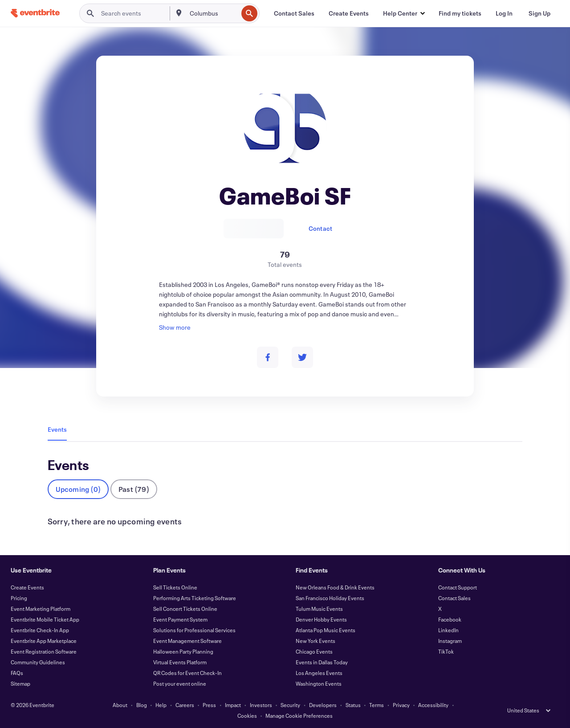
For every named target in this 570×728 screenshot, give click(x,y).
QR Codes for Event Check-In (187, 673)
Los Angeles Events (319, 673)
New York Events (316, 641)
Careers (185, 705)
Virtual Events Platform (180, 662)
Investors (261, 705)
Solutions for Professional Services (194, 630)
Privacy (401, 705)
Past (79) (134, 489)
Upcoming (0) (78, 489)
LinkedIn (448, 630)
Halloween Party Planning (183, 651)
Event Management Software (187, 641)
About (120, 705)
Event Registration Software (44, 651)
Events (57, 429)
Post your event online (180, 683)
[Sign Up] (539, 13)
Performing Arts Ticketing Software (195, 598)
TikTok (446, 651)
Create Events (27, 587)
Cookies (247, 716)
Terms (377, 705)
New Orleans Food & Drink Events (335, 587)
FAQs (17, 673)
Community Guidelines (38, 662)
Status (353, 705)
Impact (233, 705)
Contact (320, 228)
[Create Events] (349, 13)
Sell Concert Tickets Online (185, 609)
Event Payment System (180, 619)
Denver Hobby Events (321, 619)
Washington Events (319, 683)
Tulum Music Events (319, 609)
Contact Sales (454, 598)
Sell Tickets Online (175, 587)
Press (209, 705)
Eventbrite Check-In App (40, 630)
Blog (142, 705)
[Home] (35, 13)
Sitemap (20, 683)
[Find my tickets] (460, 13)
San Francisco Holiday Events (330, 598)
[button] (404, 13)
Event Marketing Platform (41, 609)
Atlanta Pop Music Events (326, 630)
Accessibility (433, 705)
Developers (323, 705)
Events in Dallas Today (322, 662)
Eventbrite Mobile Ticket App (45, 619)
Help (161, 705)
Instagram (450, 641)
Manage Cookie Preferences (299, 716)
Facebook (450, 619)
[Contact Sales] (294, 13)
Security (290, 705)
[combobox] (213, 13)
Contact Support (458, 587)
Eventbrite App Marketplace (44, 641)
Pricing (19, 598)
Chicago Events (314, 651)
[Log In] (504, 13)
